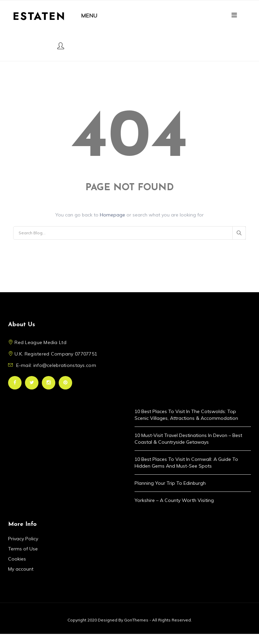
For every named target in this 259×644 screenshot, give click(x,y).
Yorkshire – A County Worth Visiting (174, 500)
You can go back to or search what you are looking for (129, 215)
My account (21, 569)
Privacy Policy (23, 539)
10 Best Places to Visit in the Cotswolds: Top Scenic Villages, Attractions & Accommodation (186, 415)
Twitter (32, 383)
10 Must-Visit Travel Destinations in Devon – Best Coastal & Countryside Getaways (188, 439)
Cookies (17, 559)
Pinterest (65, 383)
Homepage (113, 215)
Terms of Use (23, 549)
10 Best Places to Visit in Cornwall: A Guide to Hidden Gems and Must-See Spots (186, 463)
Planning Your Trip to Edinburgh (170, 483)
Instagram (49, 383)
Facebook (15, 383)
